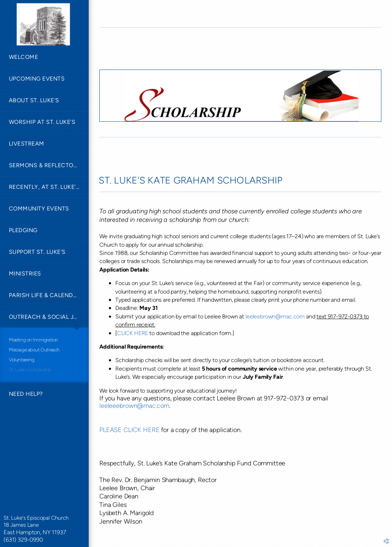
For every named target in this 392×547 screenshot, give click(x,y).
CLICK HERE (132, 333)
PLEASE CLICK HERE (129, 430)
